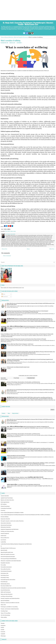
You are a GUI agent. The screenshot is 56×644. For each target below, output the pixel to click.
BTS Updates (4, 504)
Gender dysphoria (5, 534)
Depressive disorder (5, 519)
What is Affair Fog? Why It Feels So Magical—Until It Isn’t (20, 344)
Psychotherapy (4, 582)
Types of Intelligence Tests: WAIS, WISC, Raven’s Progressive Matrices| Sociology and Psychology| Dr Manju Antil (27, 334)
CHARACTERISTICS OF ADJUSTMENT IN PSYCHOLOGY (20, 441)
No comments (19, 43)
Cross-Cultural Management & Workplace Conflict (12, 513)
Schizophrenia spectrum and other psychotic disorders (13, 588)
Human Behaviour (9, 37)
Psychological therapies (6, 571)
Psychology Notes (5, 575)
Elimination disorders (6, 527)
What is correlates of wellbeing (11, 40)
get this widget (4, 379)
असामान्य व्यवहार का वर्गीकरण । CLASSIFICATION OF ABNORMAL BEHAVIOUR (23, 485)
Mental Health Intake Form (7, 552)
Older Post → (52, 249)
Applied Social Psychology (7, 498)
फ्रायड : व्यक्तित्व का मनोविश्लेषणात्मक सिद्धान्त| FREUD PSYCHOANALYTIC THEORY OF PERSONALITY (28, 326)
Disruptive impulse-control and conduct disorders (12, 521)
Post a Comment (7, 256)
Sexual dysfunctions (5, 590)
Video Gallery (4, 617)
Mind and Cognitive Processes (21, 37)
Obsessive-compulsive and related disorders (11, 561)
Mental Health (4, 550)
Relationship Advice (5, 584)
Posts (3, 294)
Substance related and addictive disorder (10, 603)
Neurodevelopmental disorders (8, 557)
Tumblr (2, 630)
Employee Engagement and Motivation (10, 529)
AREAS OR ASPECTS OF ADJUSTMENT (16, 456)
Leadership (3, 542)
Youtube (3, 623)
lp (1, 546)
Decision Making (5, 517)
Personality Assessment (6, 567)
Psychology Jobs (4, 573)
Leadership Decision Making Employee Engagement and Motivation (16, 544)
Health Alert (3, 536)
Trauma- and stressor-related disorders (10, 609)
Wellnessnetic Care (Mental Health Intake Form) (18, 367)
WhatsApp (3, 636)
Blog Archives (15, 413)
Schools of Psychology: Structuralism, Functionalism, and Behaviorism (23, 382)
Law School (3, 540)
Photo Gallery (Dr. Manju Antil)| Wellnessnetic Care (12, 288)
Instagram (3, 625)
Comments (5, 297)
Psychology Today (5, 577)
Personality (3, 565)
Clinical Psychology (5, 506)
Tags (9, 413)
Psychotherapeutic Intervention (8, 580)
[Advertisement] (28, 10)
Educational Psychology (6, 525)
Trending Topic (4, 611)
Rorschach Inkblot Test (6, 586)
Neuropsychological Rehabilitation (9, 559)
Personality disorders (6, 569)
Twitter (2, 628)
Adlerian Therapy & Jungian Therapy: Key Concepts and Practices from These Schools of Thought (23, 339)
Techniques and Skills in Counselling (9, 607)
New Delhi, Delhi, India (10, 231)
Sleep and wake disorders (7, 594)
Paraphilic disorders (5, 563)
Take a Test (3, 605)
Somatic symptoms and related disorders (10, 598)
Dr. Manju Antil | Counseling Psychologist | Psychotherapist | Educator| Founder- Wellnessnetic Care (28, 23)
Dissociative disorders (6, 523)
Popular (4, 413)
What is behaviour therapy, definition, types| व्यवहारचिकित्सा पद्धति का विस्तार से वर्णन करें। (25, 477)
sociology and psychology (7, 596)
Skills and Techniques (6, 592)
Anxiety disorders (5, 496)
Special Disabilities (5, 601)
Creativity (3, 510)
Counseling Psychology (6, 508)
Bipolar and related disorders (7, 500)
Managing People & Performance (8, 548)
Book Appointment (5, 502)
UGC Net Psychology (5, 615)
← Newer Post (4, 249)
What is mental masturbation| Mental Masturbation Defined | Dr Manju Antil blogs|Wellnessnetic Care (31, 470)
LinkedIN (3, 634)
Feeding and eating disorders (7, 531)
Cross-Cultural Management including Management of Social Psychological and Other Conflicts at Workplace (25, 515)
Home (3, 37)
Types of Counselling (6, 613)
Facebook (3, 632)
